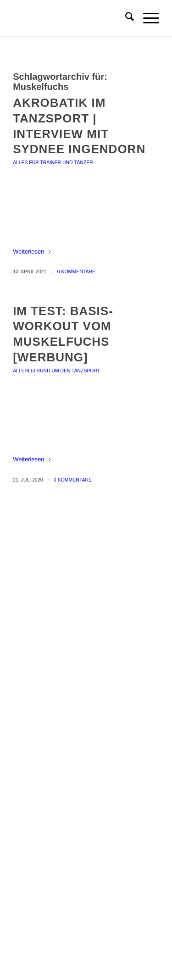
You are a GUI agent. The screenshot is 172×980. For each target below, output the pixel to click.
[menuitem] (125, 18)
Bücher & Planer (86, 587)
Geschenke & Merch (86, 617)
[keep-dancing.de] (71, 18)
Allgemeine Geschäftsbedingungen (86, 731)
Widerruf (86, 790)
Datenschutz (86, 745)
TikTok (86, 933)
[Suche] (125, 18)
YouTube (86, 918)
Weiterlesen (32, 252)
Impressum (86, 716)
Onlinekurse (86, 602)
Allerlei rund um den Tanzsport (56, 371)
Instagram (86, 903)
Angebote (86, 646)
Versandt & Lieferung (86, 805)
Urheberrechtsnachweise (86, 761)
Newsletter (86, 820)
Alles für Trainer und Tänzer (53, 163)
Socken (86, 632)
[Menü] (147, 18)
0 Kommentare (76, 271)
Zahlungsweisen (86, 775)
